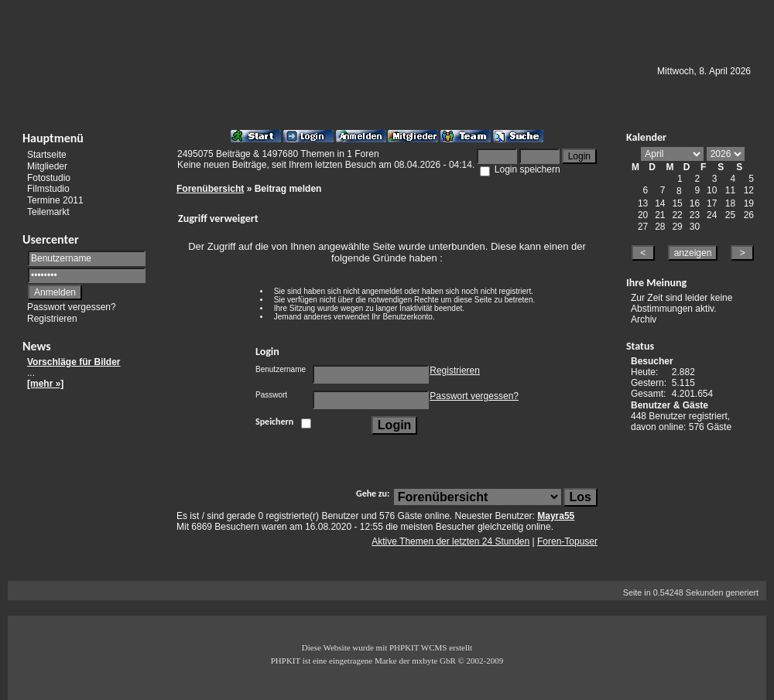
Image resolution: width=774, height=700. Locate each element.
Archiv (644, 319)
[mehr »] (45, 384)
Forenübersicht (210, 189)
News (37, 346)
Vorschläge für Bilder (74, 362)
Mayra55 (556, 516)
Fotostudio (49, 177)
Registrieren (52, 319)
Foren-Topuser (567, 541)
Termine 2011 (55, 200)
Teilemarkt (48, 212)
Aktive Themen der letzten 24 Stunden (450, 541)
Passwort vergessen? (72, 307)
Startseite (47, 155)
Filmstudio (48, 189)
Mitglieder (47, 166)
